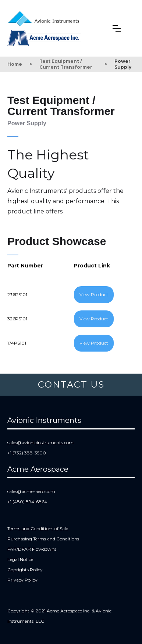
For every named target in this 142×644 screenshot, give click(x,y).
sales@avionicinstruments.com (40, 442)
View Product (94, 294)
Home (15, 64)
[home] (45, 17)
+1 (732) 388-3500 (27, 453)
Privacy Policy (22, 580)
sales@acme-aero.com (31, 491)
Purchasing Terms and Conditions (43, 539)
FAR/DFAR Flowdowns (32, 549)
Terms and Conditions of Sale (38, 528)
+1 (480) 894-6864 (27, 502)
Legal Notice (20, 559)
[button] (117, 28)
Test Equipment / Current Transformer (66, 64)
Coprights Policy (25, 570)
